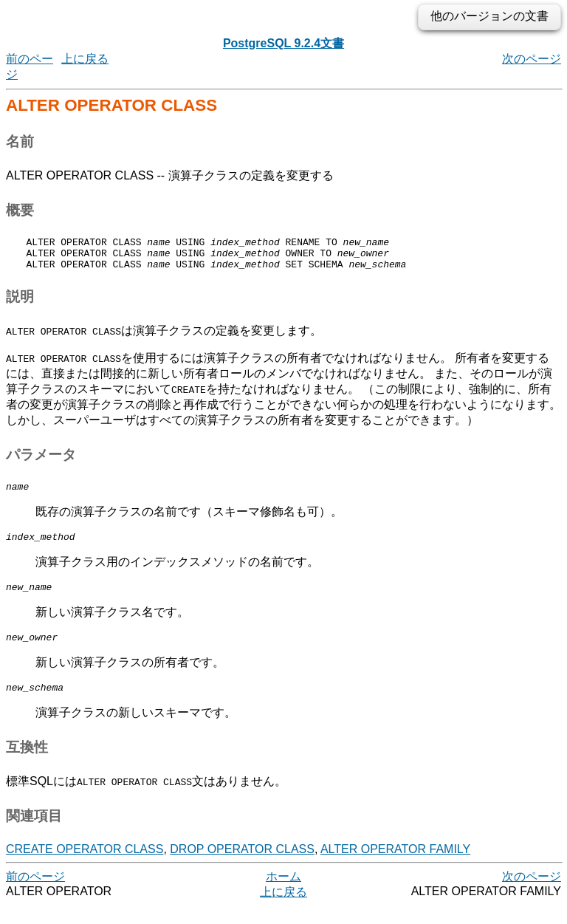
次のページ (532, 59)
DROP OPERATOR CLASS (242, 867)
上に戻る (85, 59)
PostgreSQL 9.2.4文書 (283, 43)
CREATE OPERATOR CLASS (85, 867)
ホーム (283, 894)
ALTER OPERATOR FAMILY (395, 867)
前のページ (35, 894)
